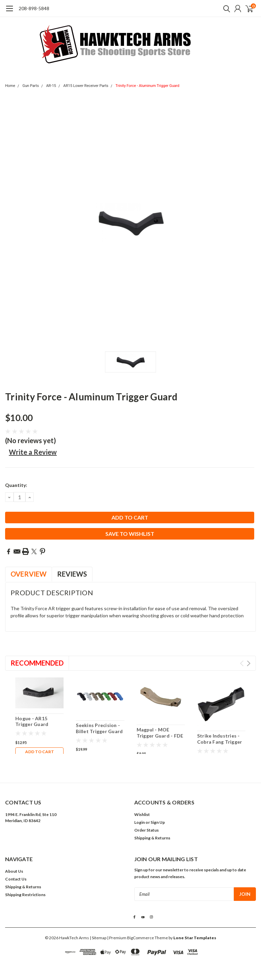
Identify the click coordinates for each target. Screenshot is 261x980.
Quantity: (16, 485)
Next (249, 663)
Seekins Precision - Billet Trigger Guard (99, 728)
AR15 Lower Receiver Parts (86, 86)
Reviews (72, 574)
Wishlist (142, 814)
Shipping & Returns (152, 838)
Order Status (146, 830)
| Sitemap (98, 938)
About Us (14, 871)
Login (140, 822)
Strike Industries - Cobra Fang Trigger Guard (220, 742)
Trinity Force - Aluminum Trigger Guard (147, 86)
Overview (29, 574)
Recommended (37, 663)
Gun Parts (31, 86)
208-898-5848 (34, 8)
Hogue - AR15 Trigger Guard (32, 721)
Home (10, 86)
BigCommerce (141, 938)
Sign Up (158, 822)
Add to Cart (40, 752)
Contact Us (16, 879)
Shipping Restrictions (25, 895)
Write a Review (33, 452)
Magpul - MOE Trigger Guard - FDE (160, 733)
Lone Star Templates (195, 938)
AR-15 (51, 86)
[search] (225, 8)
